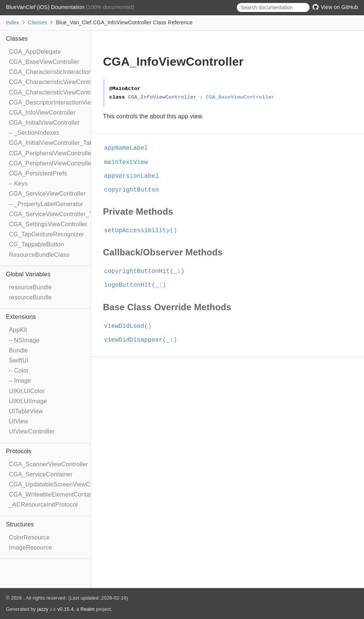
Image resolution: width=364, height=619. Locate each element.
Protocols (19, 451)
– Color (19, 371)
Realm (88, 609)
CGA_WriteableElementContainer (55, 494)
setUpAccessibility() (144, 231)
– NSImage (24, 340)
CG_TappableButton (37, 244)
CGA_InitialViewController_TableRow (59, 143)
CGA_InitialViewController (44, 123)
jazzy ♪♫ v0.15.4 (55, 609)
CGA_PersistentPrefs (38, 173)
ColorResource (29, 537)
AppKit (18, 330)
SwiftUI (19, 360)
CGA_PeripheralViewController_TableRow (66, 163)
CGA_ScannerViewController (48, 464)
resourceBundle (30, 287)
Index (12, 22)
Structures (20, 524)
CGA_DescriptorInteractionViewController (65, 102)
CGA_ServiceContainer (41, 474)
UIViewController (32, 431)
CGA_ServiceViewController (47, 194)
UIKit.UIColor (27, 391)
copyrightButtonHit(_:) (148, 271)
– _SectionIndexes (34, 133)
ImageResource (31, 548)
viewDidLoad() (131, 326)
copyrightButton (135, 190)
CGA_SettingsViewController (48, 224)
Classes (37, 22)
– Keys (18, 183)
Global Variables (28, 274)
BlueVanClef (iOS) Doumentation (46, 7)
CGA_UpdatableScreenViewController (61, 484)
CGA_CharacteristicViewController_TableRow (71, 92)
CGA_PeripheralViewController (51, 153)
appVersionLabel (135, 176)
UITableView (26, 411)
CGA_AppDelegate (35, 52)
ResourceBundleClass (39, 255)
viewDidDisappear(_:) (144, 340)
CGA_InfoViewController (42, 113)
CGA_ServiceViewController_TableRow (62, 214)
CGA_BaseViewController (44, 62)
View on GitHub (335, 7)
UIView (19, 421)
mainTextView (129, 162)
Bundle (18, 350)
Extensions (21, 317)
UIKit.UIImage (28, 401)
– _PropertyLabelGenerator (46, 204)
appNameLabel (129, 148)
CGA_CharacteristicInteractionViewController (70, 72)
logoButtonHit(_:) (138, 285)
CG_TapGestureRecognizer (46, 234)
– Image (20, 381)
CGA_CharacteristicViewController (56, 82)
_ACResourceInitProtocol (43, 505)
